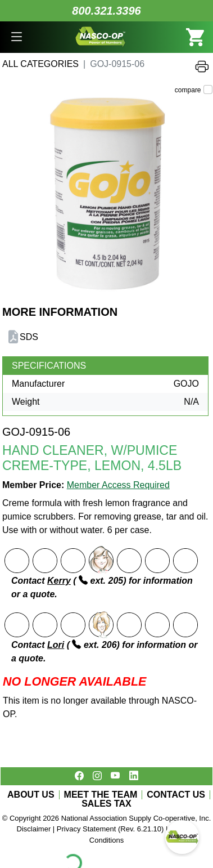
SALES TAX (107, 804)
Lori (56, 645)
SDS (29, 337)
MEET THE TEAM (101, 795)
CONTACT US (176, 795)
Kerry (59, 581)
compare (188, 90)
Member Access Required (118, 485)
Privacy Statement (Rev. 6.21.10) (110, 829)
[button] (17, 37)
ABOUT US (31, 795)
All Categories (40, 64)
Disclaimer (34, 829)
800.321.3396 (106, 11)
